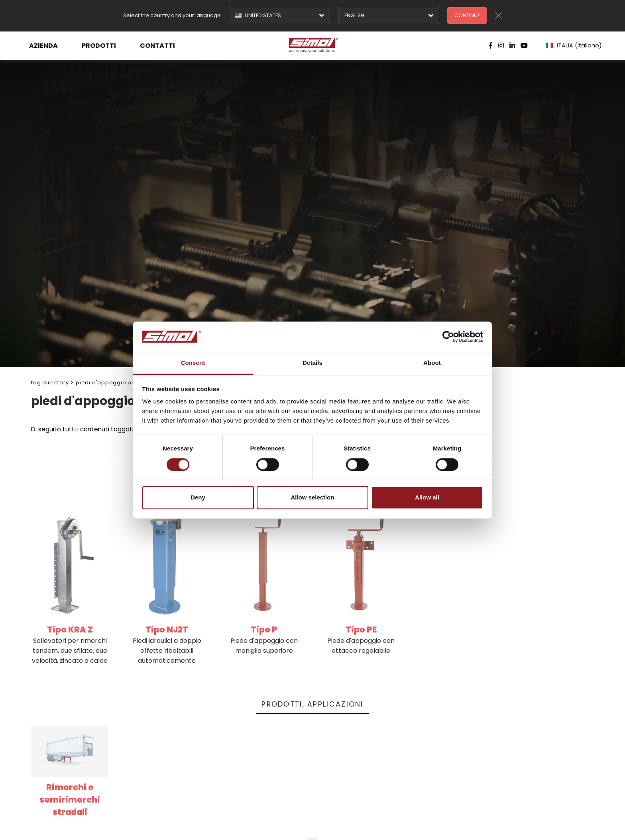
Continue (467, 15)
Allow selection (312, 498)
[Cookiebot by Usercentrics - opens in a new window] (448, 337)
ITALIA (574, 45)
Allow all (427, 498)
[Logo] (312, 45)
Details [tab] (312, 363)
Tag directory (50, 383)
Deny (198, 498)
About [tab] (432, 363)
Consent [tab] (193, 363)
